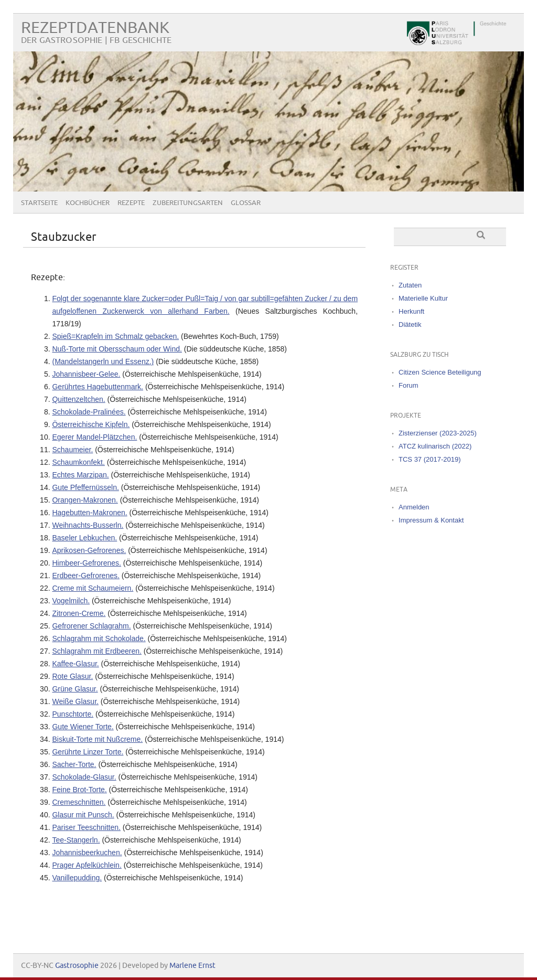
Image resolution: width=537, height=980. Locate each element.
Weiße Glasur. (75, 701)
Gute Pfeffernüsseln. (85, 487)
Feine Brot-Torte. (79, 790)
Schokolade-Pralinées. (89, 412)
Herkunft (411, 311)
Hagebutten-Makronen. (89, 513)
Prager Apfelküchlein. (87, 865)
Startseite (39, 203)
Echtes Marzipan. (80, 475)
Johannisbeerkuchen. (87, 853)
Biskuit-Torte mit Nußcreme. (97, 739)
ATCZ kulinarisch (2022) (435, 446)
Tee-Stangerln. (76, 840)
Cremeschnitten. (79, 802)
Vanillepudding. (77, 878)
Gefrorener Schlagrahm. (91, 626)
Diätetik (410, 324)
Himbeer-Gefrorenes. (87, 563)
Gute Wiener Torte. (83, 727)
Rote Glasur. (72, 676)
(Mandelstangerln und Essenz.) (103, 361)
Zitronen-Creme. (79, 613)
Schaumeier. (72, 450)
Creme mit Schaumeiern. (93, 588)
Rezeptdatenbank (95, 28)
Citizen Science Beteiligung (440, 372)
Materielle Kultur (423, 298)
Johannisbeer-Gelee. (86, 374)
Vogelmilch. (71, 601)
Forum (409, 385)
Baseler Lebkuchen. (84, 538)
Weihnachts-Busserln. (88, 525)
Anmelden (414, 507)
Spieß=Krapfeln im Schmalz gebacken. (115, 336)
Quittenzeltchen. (78, 399)
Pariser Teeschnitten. (86, 827)
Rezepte (131, 203)
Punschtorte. (73, 714)
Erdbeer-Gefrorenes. (85, 576)
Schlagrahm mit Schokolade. (99, 638)
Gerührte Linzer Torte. (88, 752)
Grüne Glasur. (75, 689)
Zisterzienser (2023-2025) (438, 433)
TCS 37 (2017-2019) (430, 459)
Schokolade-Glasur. (84, 777)
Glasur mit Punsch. (83, 815)
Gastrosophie (77, 966)
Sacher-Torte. (74, 764)
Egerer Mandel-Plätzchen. (94, 437)
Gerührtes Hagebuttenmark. (98, 387)
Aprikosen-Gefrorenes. (89, 550)
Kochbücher (88, 203)
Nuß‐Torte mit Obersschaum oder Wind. (117, 349)
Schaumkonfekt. (78, 462)
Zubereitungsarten (188, 203)
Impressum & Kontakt (431, 520)
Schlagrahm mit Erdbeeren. (96, 651)
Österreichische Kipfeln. (91, 424)
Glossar (246, 203)
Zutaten (410, 285)
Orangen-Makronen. (85, 500)
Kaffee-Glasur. (75, 664)
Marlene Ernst (192, 966)
